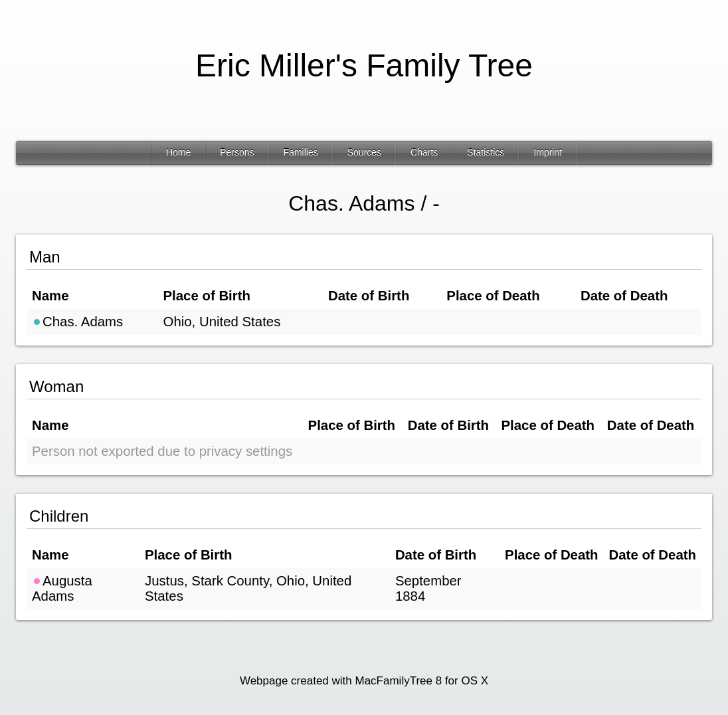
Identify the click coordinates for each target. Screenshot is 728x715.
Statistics (486, 152)
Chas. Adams (77, 322)
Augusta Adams (62, 588)
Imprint (548, 152)
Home (178, 152)
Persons (237, 152)
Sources (364, 152)
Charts (424, 152)
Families (301, 152)
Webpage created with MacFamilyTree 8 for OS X (364, 681)
